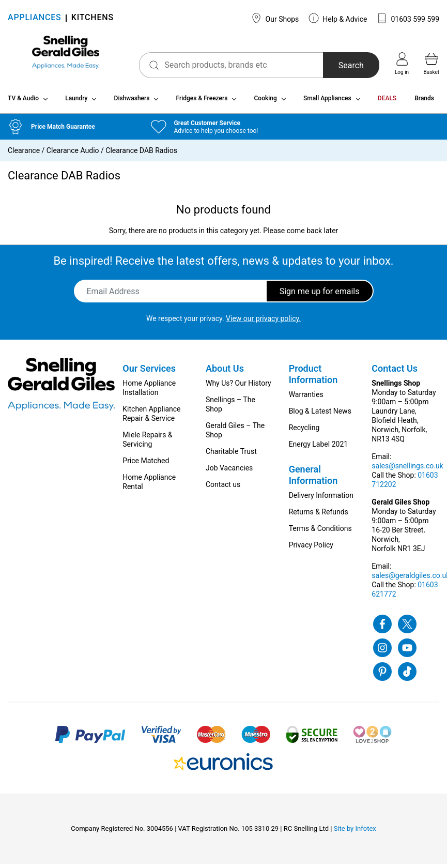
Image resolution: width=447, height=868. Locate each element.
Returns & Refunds (319, 516)
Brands (424, 102)
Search (341, 65)
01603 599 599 (408, 18)
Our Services (149, 372)
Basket (431, 64)
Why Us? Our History (238, 387)
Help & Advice (338, 18)
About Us (225, 372)
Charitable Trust (231, 455)
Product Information (313, 378)
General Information (313, 479)
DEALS (387, 102)
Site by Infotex (355, 833)
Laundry (76, 102)
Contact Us (395, 372)
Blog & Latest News (320, 415)
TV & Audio (23, 102)
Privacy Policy (311, 549)
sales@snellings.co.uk (407, 470)
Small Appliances (327, 102)
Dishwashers (132, 102)
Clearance (24, 155)
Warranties (306, 399)
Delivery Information (321, 499)
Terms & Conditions (320, 532)
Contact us (223, 489)
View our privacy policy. (263, 323)
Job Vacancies (229, 472)
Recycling (304, 432)
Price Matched (146, 465)
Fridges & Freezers (202, 102)
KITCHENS (93, 18)
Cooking (266, 102)
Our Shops (275, 18)
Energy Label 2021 (318, 448)
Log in (402, 64)
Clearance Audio (73, 155)
